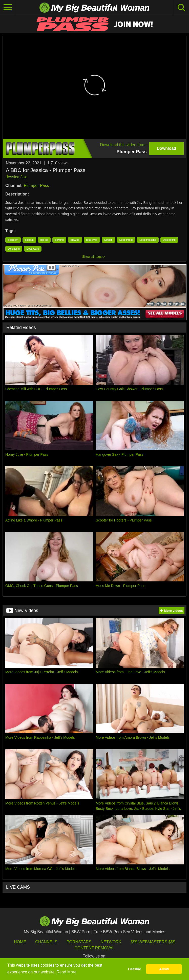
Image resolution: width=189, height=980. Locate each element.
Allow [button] (164, 969)
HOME (20, 942)
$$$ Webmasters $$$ (153, 942)
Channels (46, 942)
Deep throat (126, 240)
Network (111, 942)
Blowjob (75, 240)
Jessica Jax (16, 177)
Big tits (44, 240)
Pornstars (79, 942)
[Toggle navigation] (8, 8)
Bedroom (13, 240)
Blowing (59, 240)
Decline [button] (134, 969)
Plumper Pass (36, 186)
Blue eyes (92, 240)
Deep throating (148, 240)
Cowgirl (108, 240)
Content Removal (94, 948)
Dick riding (14, 249)
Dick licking (169, 240)
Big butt (29, 240)
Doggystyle (33, 249)
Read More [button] (66, 972)
